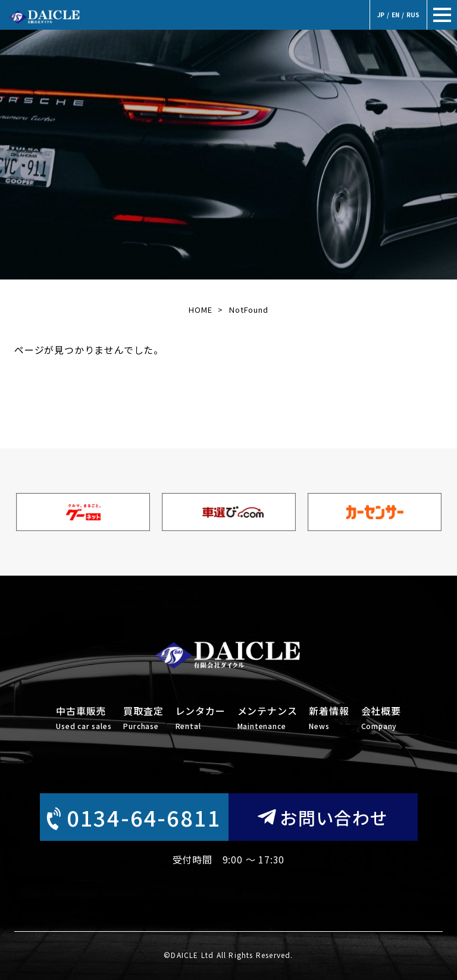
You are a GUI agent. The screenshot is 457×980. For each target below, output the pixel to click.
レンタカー (201, 719)
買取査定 (143, 719)
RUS (413, 15)
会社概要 (381, 719)
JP (381, 15)
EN (395, 15)
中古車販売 (84, 719)
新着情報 (329, 719)
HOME (200, 310)
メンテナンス (267, 719)
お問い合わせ (323, 817)
